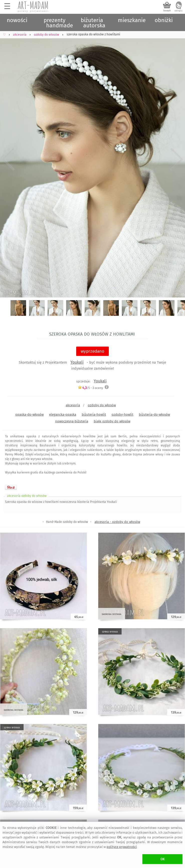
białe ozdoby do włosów (112, 421)
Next (177, 159)
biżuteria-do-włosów (154, 414)
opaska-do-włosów (29, 414)
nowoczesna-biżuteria (72, 421)
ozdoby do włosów (102, 405)
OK (163, 859)
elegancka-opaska (63, 414)
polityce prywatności (122, 847)
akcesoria (73, 405)
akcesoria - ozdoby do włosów (117, 522)
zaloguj (178, 11)
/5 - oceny (90, 388)
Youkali (77, 362)
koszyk (167, 11)
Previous (8, 159)
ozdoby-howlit (122, 414)
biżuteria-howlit (94, 414)
